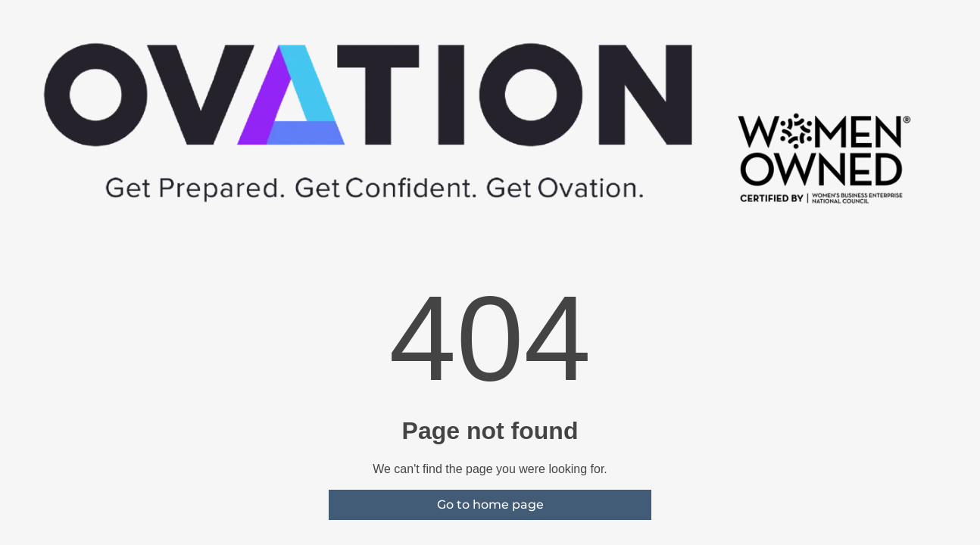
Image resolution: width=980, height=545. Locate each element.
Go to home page (490, 505)
